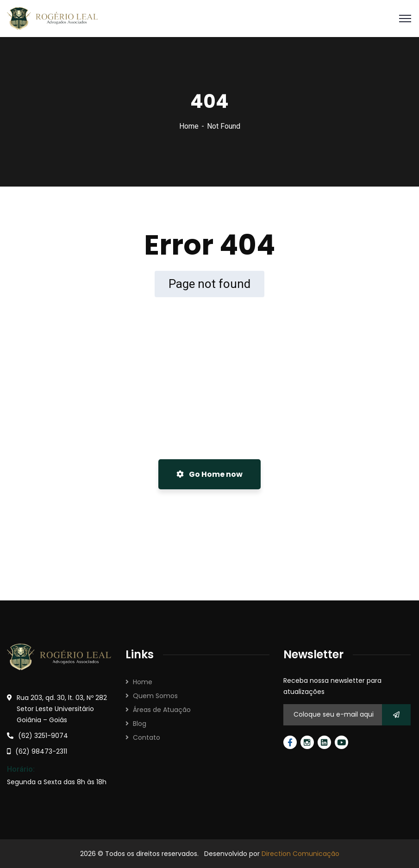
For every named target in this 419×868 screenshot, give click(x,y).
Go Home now (209, 474)
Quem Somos (155, 696)
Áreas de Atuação (162, 710)
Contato (147, 737)
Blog (140, 724)
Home (189, 126)
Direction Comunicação (300, 854)
